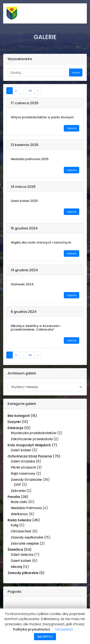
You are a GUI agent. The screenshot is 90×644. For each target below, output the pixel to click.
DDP (18, 485)
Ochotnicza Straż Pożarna (30, 456)
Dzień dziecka (22, 555)
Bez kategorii (19, 416)
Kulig (15, 525)
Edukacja (15, 428)
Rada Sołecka (19, 520)
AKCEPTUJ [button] (45, 637)
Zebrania (18, 491)
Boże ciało (19, 502)
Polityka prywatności (31, 629)
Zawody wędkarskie (27, 537)
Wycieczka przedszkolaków (34, 433)
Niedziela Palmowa (26, 508)
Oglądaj (72, 128)
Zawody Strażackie (26, 480)
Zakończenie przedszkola (32, 439)
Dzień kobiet (21, 450)
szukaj (76, 72)
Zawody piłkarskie (23, 573)
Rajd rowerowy (23, 473)
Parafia (14, 497)
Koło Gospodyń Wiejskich (29, 445)
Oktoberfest (21, 531)
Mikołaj (16, 567)
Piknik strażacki (23, 467)
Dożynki (14, 422)
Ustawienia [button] (64, 629)
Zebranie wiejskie (25, 543)
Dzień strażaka (23, 461)
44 (30, 91)
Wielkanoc (19, 514)
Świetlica (15, 550)
